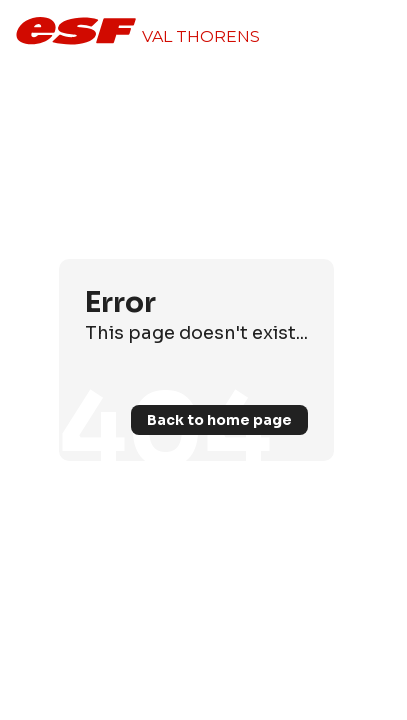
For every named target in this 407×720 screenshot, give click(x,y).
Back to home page (219, 420)
